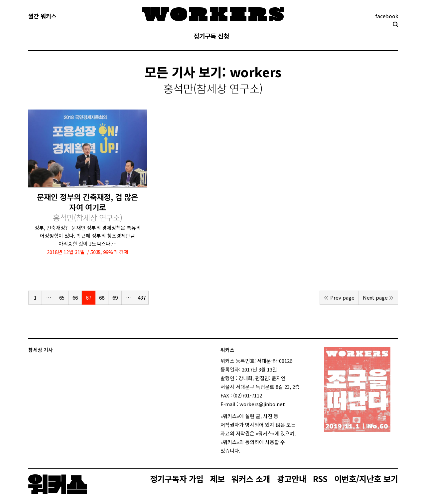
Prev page (342, 297)
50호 (95, 252)
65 (62, 297)
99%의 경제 (116, 252)
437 (142, 297)
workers (256, 72)
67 (88, 297)
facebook (387, 16)
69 (115, 297)
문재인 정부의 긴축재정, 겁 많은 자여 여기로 (87, 207)
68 (102, 297)
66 (75, 297)
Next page (375, 297)
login (246, 451)
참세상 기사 (41, 350)
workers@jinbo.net (262, 404)
